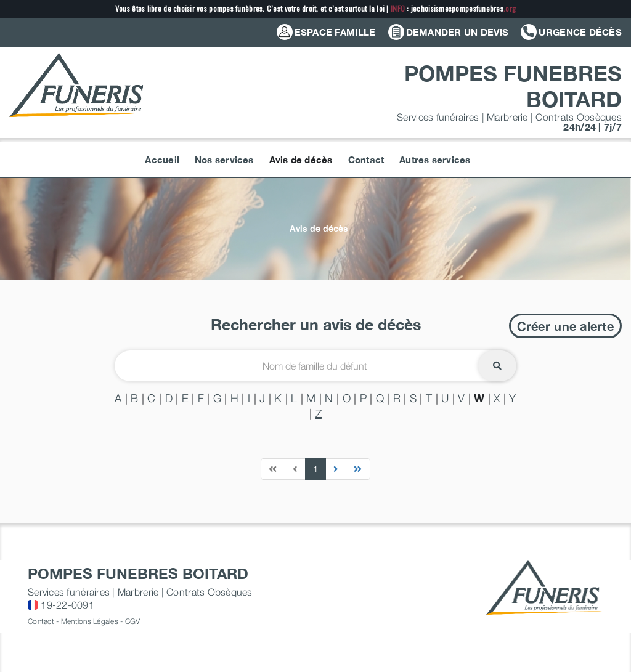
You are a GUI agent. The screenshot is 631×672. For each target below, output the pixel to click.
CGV (133, 621)
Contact (41, 621)
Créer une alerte (565, 326)
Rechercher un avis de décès (316, 324)
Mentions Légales (90, 621)
